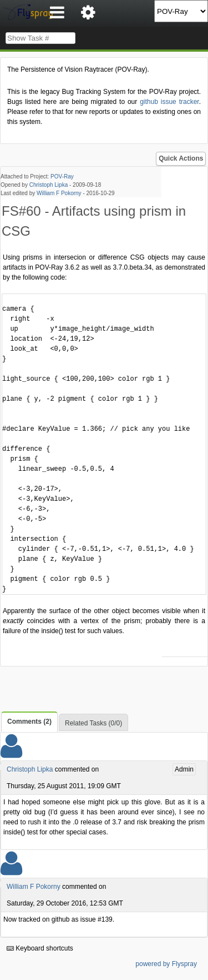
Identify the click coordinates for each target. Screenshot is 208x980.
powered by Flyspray (166, 964)
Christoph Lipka (49, 185)
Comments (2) (29, 722)
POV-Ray (62, 176)
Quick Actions (181, 158)
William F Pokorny (59, 193)
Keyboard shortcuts (40, 948)
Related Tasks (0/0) (93, 723)
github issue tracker (169, 102)
